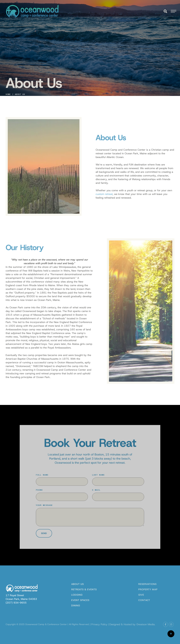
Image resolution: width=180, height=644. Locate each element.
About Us (72, 584)
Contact (138, 600)
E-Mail (96, 496)
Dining (70, 605)
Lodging (71, 595)
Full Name (42, 481)
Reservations (141, 584)
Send (44, 539)
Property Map (142, 589)
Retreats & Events (78, 589)
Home (8, 94)
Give (135, 595)
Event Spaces (74, 600)
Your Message (44, 511)
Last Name (98, 481)
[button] (165, 11)
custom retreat (104, 200)
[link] (16, 603)
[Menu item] (68, 8)
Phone (39, 496)
